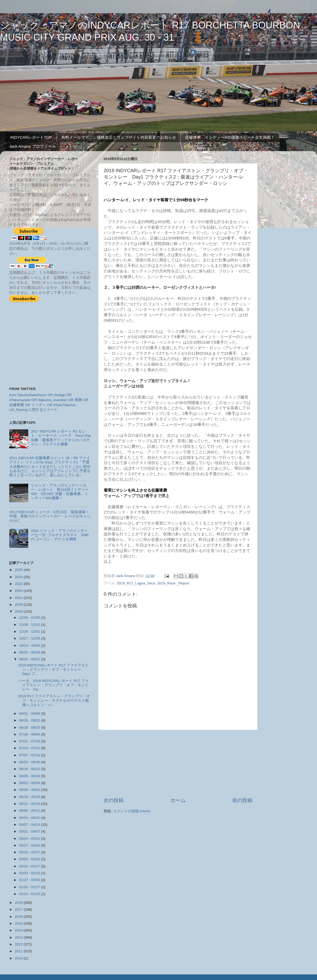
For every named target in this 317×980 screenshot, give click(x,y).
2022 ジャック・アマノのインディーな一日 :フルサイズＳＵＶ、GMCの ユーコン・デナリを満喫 (60, 535)
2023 (19, 584)
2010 (19, 958)
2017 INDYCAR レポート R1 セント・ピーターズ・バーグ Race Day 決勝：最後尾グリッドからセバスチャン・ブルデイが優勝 (61, 438)
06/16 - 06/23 (30, 769)
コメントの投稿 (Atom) (132, 811)
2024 (19, 577)
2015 (19, 923)
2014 (19, 930)
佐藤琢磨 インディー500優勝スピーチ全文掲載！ (230, 137)
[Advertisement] (178, 763)
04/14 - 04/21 (30, 818)
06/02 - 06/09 (30, 783)
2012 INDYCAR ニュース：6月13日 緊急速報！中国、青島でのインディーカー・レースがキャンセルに (50, 516)
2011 (19, 951)
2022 (19, 591)
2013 (19, 937)
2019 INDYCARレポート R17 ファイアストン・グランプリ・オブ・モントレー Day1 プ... (53, 669)
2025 (19, 570)
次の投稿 (113, 800)
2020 (19, 605)
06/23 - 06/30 (30, 762)
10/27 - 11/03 (30, 638)
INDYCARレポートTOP (31, 137)
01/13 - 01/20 (30, 894)
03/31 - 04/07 (30, 831)
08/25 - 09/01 (30, 720)
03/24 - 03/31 (30, 839)
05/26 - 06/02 (30, 790)
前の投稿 (242, 800)
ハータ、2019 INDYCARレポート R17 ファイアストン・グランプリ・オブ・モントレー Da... (53, 685)
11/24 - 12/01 (30, 631)
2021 (19, 598)
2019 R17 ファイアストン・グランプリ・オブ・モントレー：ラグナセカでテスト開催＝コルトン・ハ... (54, 700)
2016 (19, 917)
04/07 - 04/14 (30, 825)
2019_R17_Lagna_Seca (136, 583)
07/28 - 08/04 (30, 734)
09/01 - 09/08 (30, 714)
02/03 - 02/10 (30, 873)
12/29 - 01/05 (30, 618)
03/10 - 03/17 (30, 852)
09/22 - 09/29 (30, 652)
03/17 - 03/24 (30, 845)
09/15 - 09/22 (30, 659)
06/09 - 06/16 (30, 776)
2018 (19, 903)
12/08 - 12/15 (30, 625)
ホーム (178, 800)
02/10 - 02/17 (30, 866)
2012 (19, 944)
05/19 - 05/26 (30, 797)
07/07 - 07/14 (30, 755)
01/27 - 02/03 (30, 880)
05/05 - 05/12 (30, 811)
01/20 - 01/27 (30, 887)
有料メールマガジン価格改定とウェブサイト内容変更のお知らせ (119, 137)
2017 (19, 909)
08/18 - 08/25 (30, 727)
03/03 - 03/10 (30, 859)
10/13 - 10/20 (30, 645)
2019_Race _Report (173, 583)
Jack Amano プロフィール (32, 146)
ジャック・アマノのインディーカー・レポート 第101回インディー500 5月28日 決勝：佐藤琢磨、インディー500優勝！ (60, 492)
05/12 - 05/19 (30, 804)
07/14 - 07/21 (30, 748)
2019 (19, 611)
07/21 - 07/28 (30, 741)
